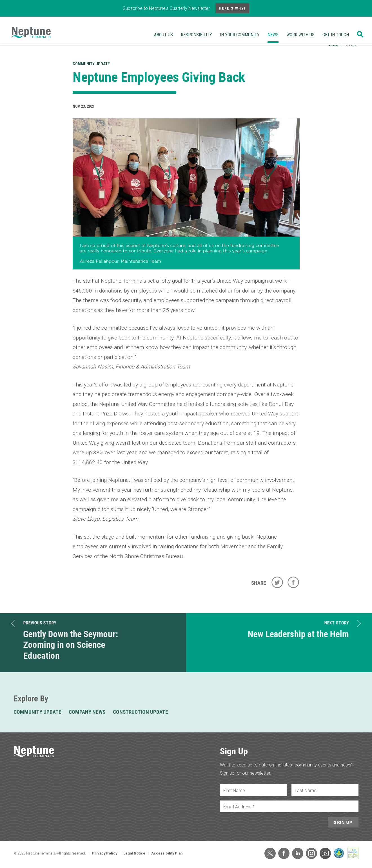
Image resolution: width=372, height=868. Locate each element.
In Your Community (240, 35)
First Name (234, 791)
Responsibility (196, 35)
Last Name (306, 791)
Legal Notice (134, 853)
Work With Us (300, 35)
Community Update (91, 64)
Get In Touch (336, 35)
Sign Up (343, 822)
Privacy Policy (105, 853)
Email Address (239, 807)
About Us (163, 35)
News (273, 35)
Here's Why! (232, 8)
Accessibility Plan (167, 853)
